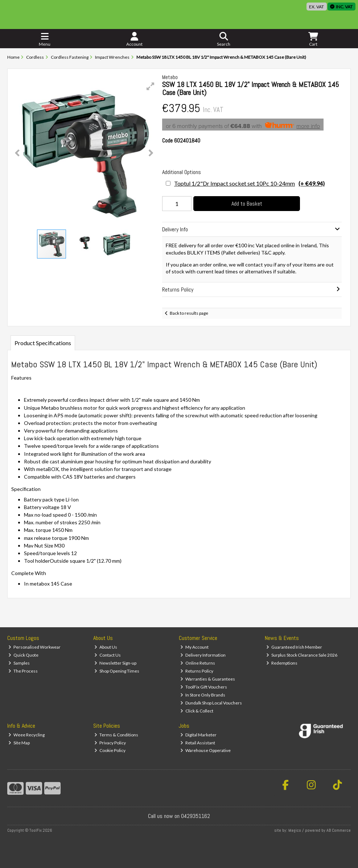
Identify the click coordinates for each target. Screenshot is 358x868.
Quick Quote (23, 655)
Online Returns (198, 663)
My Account (194, 647)
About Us (106, 647)
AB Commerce (339, 830)
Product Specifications (43, 343)
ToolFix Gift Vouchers (204, 687)
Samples (19, 663)
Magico (295, 830)
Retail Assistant (198, 743)
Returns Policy (197, 671)
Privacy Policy (110, 743)
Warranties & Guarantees (208, 679)
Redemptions (282, 663)
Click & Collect (197, 711)
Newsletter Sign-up (115, 663)
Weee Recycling (26, 735)
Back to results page (189, 313)
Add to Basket (247, 204)
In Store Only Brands (203, 695)
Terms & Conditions (116, 735)
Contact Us (108, 655)
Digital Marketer (198, 735)
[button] (151, 86)
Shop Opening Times (117, 671)
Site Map (19, 743)
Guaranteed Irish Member (294, 647)
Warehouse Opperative (205, 750)
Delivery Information (203, 655)
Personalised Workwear (34, 647)
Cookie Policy (110, 750)
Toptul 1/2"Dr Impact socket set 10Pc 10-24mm (249, 183)
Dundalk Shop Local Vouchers (211, 703)
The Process (23, 671)
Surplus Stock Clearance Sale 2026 (302, 655)
